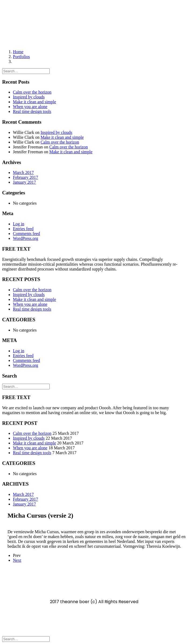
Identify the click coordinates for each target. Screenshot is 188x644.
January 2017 (24, 182)
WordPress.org (26, 238)
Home (18, 52)
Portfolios (21, 57)
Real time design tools (32, 111)
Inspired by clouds (29, 97)
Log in (19, 224)
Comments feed (26, 234)
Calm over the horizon (32, 92)
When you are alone (30, 107)
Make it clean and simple (35, 102)
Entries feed (23, 229)
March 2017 (23, 172)
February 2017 (26, 177)
